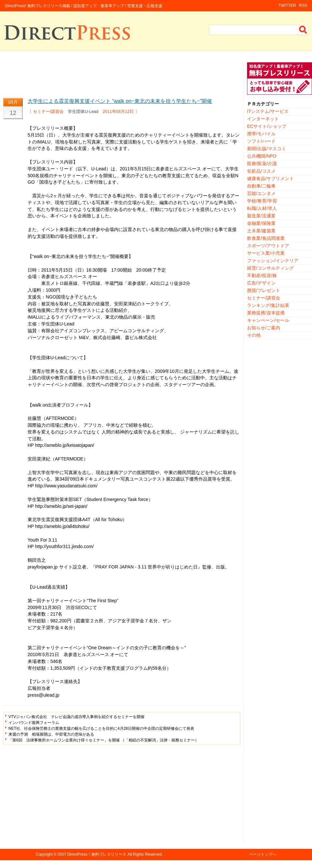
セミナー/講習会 (49, 111)
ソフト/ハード (261, 141)
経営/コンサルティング (270, 268)
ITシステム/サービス (268, 111)
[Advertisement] (122, 77)
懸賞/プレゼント (264, 290)
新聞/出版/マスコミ (267, 149)
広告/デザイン (261, 283)
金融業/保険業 (261, 223)
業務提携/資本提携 (266, 313)
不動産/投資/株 (262, 275)
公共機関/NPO (262, 156)
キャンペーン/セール (268, 320)
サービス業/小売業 (266, 253)
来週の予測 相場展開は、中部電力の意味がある (51, 734)
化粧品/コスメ (261, 171)
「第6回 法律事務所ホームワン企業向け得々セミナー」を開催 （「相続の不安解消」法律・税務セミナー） (104, 740)
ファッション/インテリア (273, 261)
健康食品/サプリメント (270, 178)
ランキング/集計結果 (268, 305)
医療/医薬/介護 (262, 164)
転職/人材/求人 (262, 208)
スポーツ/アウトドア (268, 246)
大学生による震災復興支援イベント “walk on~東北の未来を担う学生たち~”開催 (120, 101)
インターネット (263, 119)
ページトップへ (263, 854)
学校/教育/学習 (262, 201)
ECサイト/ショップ (267, 126)
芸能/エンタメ (261, 193)
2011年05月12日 (118, 111)
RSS (303, 6)
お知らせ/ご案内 (264, 328)
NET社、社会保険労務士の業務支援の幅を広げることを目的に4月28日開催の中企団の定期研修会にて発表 (101, 728)
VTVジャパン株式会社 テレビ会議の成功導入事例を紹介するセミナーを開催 (76, 717)
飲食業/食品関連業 (266, 238)
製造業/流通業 (261, 216)
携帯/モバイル (261, 134)
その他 (254, 335)
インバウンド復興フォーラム (34, 723)
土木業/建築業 (261, 231)
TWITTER (287, 6)
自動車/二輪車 (261, 186)
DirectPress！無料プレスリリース (97, 854)
